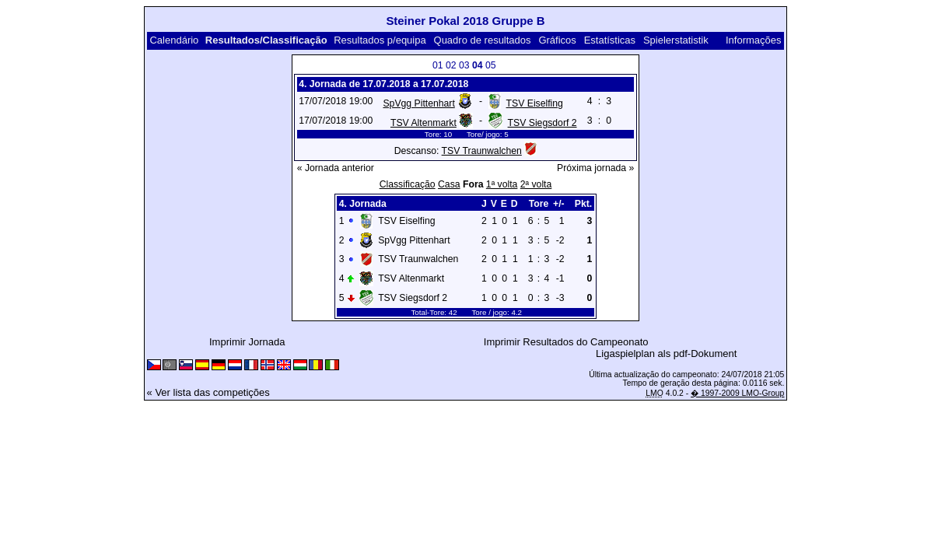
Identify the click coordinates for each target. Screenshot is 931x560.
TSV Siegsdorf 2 (542, 123)
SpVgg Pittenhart (418, 103)
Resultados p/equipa (380, 40)
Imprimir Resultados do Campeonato (566, 342)
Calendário (174, 40)
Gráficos (557, 40)
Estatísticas (610, 40)
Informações (754, 40)
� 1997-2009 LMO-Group (737, 393)
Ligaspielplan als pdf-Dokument (666, 353)
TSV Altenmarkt (423, 123)
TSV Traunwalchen (482, 151)
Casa (449, 184)
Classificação (408, 184)
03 (464, 65)
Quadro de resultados (483, 40)
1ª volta (502, 184)
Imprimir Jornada (247, 342)
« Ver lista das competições (208, 392)
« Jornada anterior (336, 168)
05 (491, 65)
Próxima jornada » (595, 168)
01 (438, 65)
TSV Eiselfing (535, 103)
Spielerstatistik (676, 40)
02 (451, 65)
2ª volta (536, 184)
